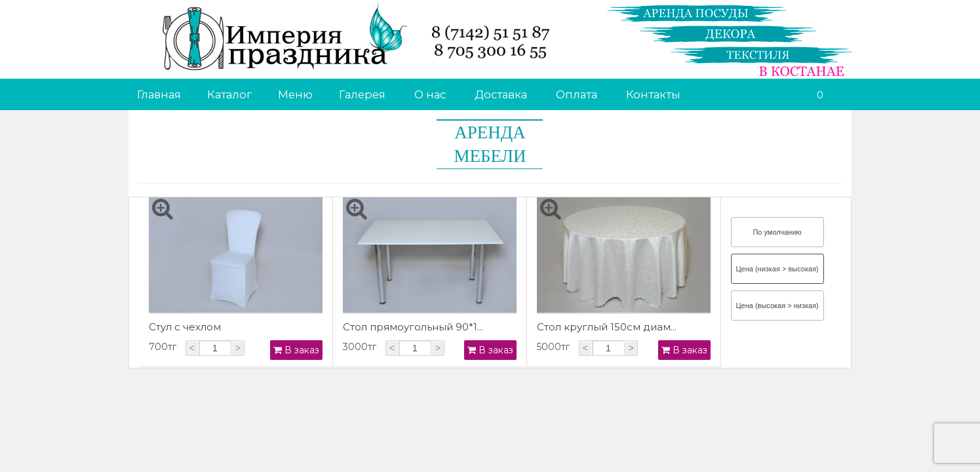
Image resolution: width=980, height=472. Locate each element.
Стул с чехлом (185, 327)
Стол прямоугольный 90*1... (413, 327)
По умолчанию (777, 232)
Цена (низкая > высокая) (777, 269)
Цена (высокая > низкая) (777, 305)
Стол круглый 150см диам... (607, 327)
